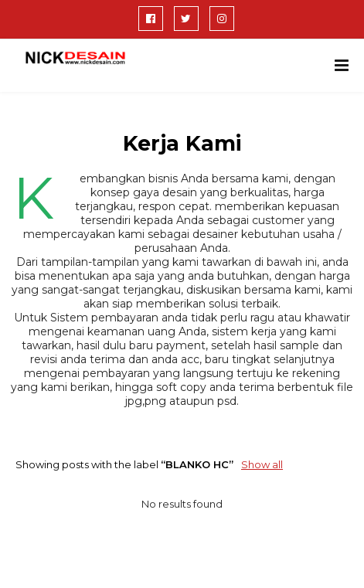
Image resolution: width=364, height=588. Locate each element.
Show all (262, 464)
